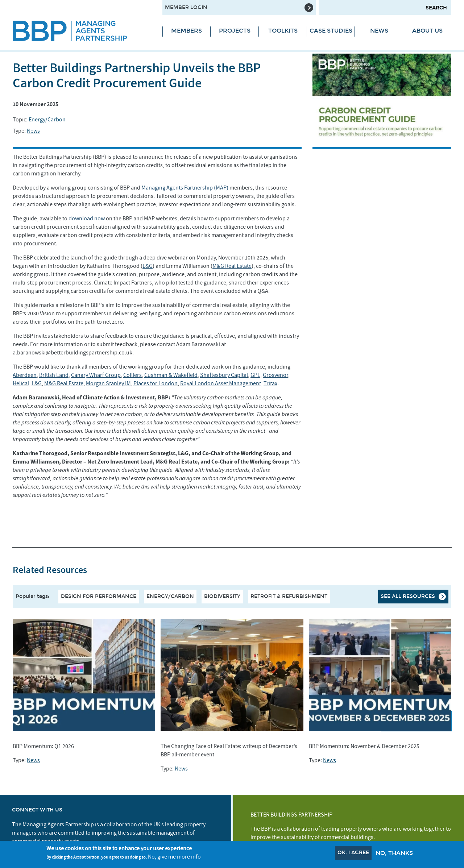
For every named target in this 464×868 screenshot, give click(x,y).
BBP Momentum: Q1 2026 (43, 746)
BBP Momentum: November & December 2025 (364, 746)
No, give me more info (174, 857)
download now (87, 219)
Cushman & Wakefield (171, 375)
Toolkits (283, 31)
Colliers (132, 375)
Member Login (186, 7)
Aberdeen (25, 375)
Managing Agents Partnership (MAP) (185, 188)
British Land (54, 375)
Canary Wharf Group (96, 375)
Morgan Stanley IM (108, 383)
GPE (255, 375)
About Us (427, 31)
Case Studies (331, 31)
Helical (21, 383)
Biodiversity (222, 596)
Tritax (270, 383)
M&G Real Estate (232, 266)
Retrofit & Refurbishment (289, 596)
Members (187, 31)
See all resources (408, 596)
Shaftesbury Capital (224, 375)
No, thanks (394, 853)
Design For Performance (99, 596)
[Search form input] (385, 7)
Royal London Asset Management (221, 383)
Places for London (156, 383)
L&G (148, 266)
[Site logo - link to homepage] (82, 31)
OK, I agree (353, 853)
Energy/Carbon (47, 120)
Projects (235, 31)
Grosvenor (275, 375)
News (379, 31)
